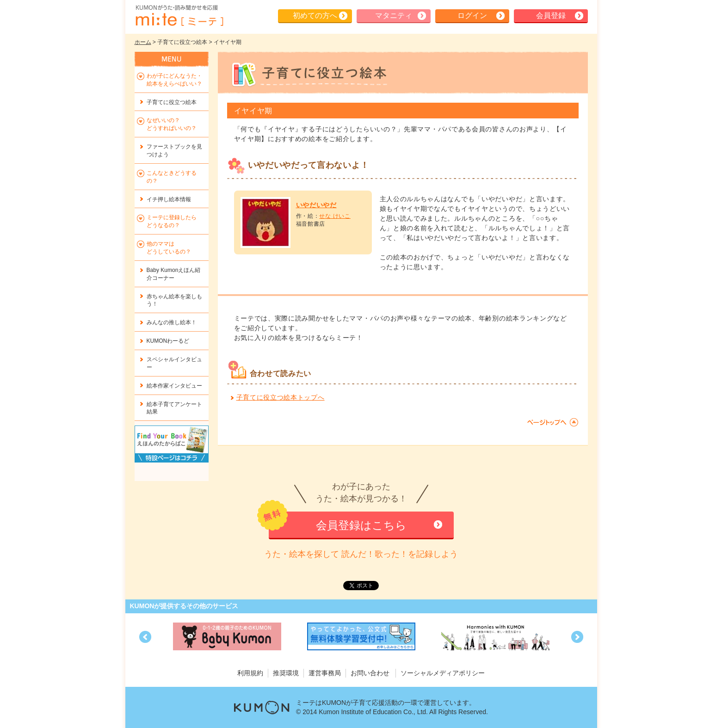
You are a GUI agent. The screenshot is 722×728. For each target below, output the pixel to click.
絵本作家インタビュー (174, 386)
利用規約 (250, 673)
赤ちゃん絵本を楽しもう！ (174, 300)
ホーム (143, 42)
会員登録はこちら (361, 525)
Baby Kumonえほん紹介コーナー (174, 274)
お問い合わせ (370, 673)
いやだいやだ (316, 205)
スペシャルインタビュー (174, 363)
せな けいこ (335, 216)
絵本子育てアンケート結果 (174, 408)
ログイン (472, 15)
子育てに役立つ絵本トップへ (281, 397)
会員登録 (551, 15)
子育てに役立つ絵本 (172, 102)
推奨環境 (286, 673)
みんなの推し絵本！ (172, 322)
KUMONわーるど (168, 341)
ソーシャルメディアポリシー (443, 673)
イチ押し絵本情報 (169, 199)
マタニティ (394, 15)
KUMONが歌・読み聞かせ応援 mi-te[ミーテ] (179, 16)
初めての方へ (315, 15)
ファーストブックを (174, 151)
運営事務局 (325, 673)
